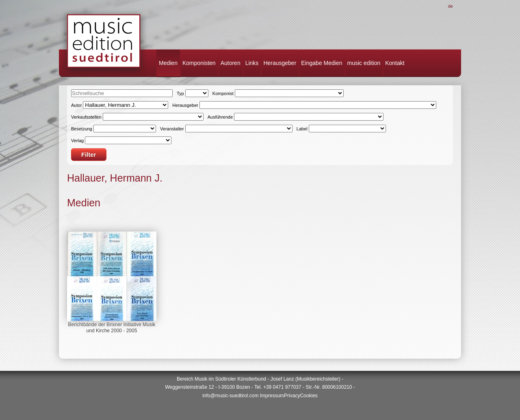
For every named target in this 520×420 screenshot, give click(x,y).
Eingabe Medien (322, 63)
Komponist (223, 93)
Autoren (231, 63)
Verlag (77, 141)
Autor (76, 105)
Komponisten (199, 63)
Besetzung (82, 129)
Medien (168, 63)
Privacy (292, 396)
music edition (364, 63)
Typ (180, 93)
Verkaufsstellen (86, 117)
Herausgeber (280, 63)
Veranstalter (172, 129)
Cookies (309, 396)
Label (302, 129)
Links (252, 63)
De (451, 6)
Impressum (272, 396)
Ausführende (220, 117)
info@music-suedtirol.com (230, 396)
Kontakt (395, 63)
